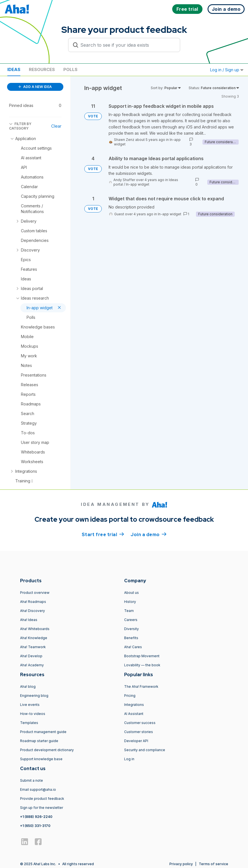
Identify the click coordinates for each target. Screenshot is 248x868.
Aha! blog (28, 687)
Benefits (131, 638)
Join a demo (148, 534)
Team (129, 611)
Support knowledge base (41, 759)
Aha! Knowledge (34, 638)
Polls (70, 69)
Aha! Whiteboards (35, 629)
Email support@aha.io (38, 789)
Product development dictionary (47, 750)
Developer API (136, 741)
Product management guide (43, 732)
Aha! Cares (133, 647)
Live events (30, 705)
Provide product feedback (42, 799)
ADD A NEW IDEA (35, 87)
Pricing (130, 696)
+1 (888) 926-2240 (36, 817)
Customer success (140, 723)
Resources (42, 69)
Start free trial (103, 534)
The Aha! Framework (141, 687)
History (130, 602)
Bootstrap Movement (142, 656)
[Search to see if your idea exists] (127, 45)
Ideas (14, 69)
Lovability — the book (142, 665)
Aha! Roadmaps (33, 602)
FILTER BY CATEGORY (20, 126)
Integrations (134, 705)
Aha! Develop (31, 656)
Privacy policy (181, 864)
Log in (129, 759)
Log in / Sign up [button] (227, 70)
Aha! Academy (32, 665)
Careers (131, 620)
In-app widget (138, 184)
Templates (29, 723)
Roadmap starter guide (39, 741)
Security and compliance (145, 750)
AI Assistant (134, 714)
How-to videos (33, 714)
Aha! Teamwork (33, 647)
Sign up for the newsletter (42, 808)
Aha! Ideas (29, 620)
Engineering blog (34, 696)
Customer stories (139, 732)
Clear (56, 126)
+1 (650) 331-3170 (35, 826)
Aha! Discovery (33, 611)
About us (131, 593)
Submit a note (32, 780)
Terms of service (214, 864)
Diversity (131, 629)
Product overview (35, 593)
